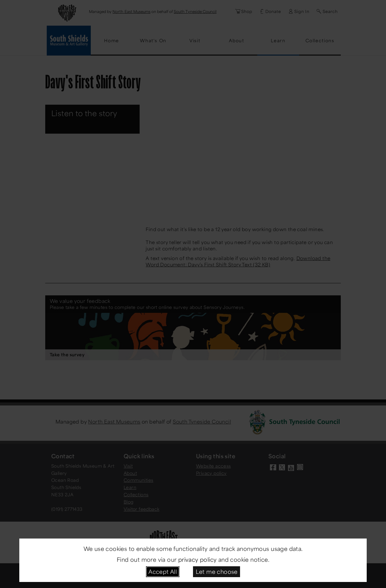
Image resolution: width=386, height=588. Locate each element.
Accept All (163, 571)
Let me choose (217, 571)
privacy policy (198, 559)
